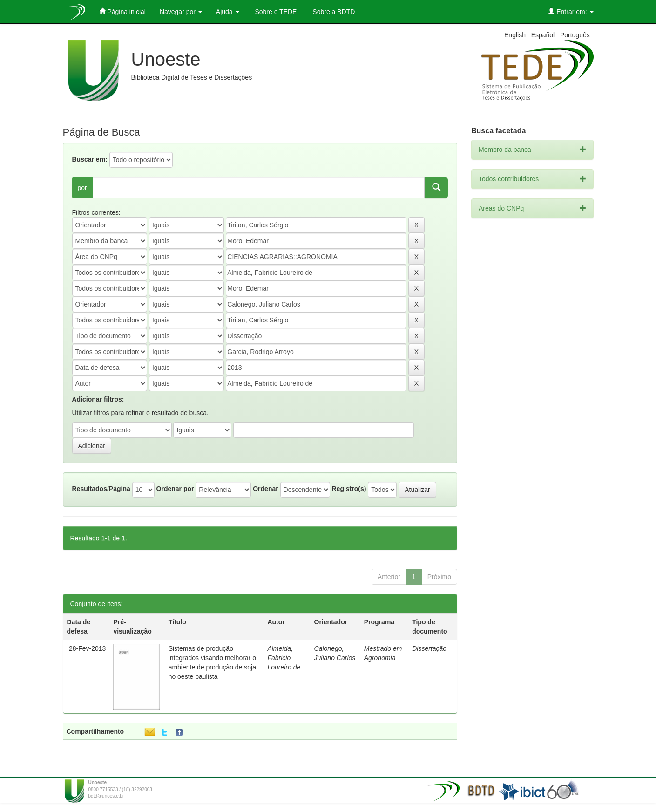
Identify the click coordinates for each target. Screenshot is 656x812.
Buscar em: (90, 159)
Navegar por (181, 12)
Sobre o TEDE (275, 12)
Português (575, 35)
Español (543, 35)
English (515, 35)
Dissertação (429, 648)
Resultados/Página (101, 489)
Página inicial (122, 11)
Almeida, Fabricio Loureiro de (284, 658)
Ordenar (265, 489)
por (82, 188)
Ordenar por (175, 489)
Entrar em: (571, 11)
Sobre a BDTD (333, 12)
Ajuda (228, 12)
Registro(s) (349, 489)
